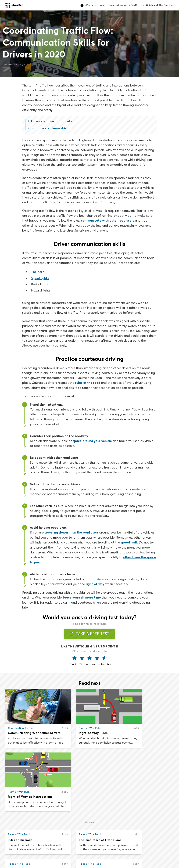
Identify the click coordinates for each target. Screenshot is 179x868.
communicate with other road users (108, 220)
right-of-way (95, 583)
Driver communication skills (51, 121)
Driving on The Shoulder (24, 805)
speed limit (129, 542)
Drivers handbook (112, 842)
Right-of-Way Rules (80, 732)
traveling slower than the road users (72, 532)
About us (146, 842)
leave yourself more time (82, 596)
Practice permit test (75, 842)
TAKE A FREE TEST (90, 632)
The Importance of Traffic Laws (87, 775)
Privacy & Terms (150, 849)
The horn (38, 272)
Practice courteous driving (51, 128)
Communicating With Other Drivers (32, 732)
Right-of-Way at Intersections (146, 732)
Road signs (108, 849)
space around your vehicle (92, 440)
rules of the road (88, 382)
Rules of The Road (20, 775)
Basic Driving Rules (136, 775)
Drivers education (73, 849)
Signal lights (40, 278)
